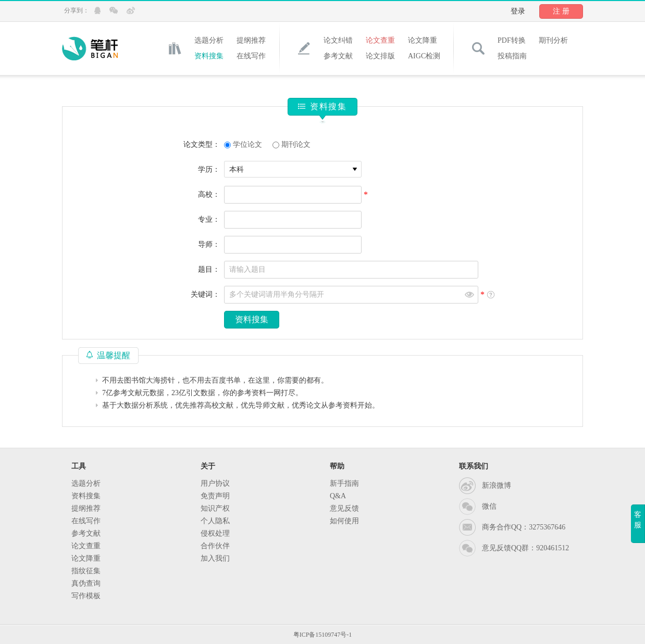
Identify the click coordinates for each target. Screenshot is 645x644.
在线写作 (251, 56)
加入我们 (215, 558)
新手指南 (344, 483)
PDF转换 (512, 40)
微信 (489, 506)
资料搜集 (209, 56)
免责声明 (215, 496)
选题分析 (209, 40)
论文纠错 (338, 40)
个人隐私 (215, 521)
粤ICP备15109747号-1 (323, 635)
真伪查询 (86, 583)
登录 (518, 11)
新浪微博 (497, 485)
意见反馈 (344, 508)
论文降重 (423, 40)
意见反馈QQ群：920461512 (525, 548)
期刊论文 (296, 144)
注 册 (561, 11)
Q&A (338, 496)
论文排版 (380, 56)
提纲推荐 (251, 40)
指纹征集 (86, 571)
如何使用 (344, 521)
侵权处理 (215, 533)
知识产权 (215, 508)
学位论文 (247, 144)
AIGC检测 (424, 56)
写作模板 (86, 596)
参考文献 (338, 56)
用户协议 (215, 483)
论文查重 (380, 40)
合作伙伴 (215, 546)
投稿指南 (512, 56)
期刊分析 (553, 40)
